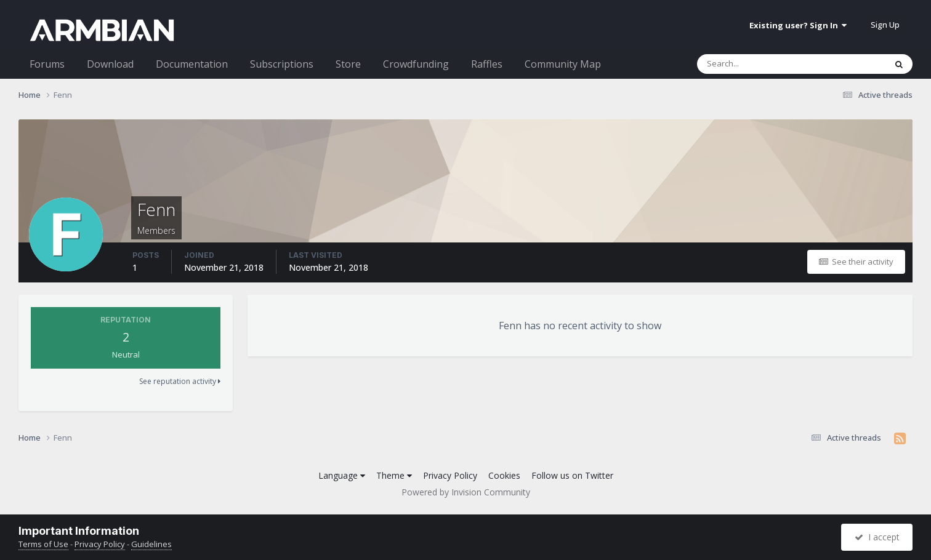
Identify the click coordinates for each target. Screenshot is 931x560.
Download (110, 64)
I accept (877, 537)
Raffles (487, 64)
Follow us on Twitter (572, 475)
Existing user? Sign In (798, 25)
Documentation (192, 64)
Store (348, 64)
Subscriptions (282, 64)
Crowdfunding (416, 64)
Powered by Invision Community (466, 492)
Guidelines (151, 544)
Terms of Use (43, 544)
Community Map (563, 64)
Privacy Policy (450, 475)
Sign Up (885, 25)
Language (342, 475)
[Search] (759, 64)
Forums (47, 64)
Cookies (504, 475)
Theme (394, 475)
